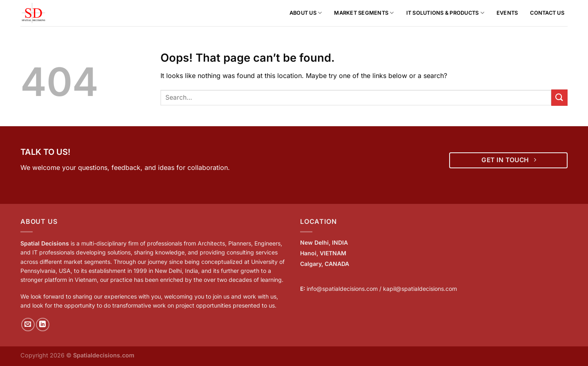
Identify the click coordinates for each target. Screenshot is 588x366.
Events (507, 13)
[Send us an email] (28, 325)
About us (306, 13)
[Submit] (559, 97)
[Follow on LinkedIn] (43, 325)
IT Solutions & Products (445, 13)
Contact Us (547, 13)
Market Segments (364, 13)
